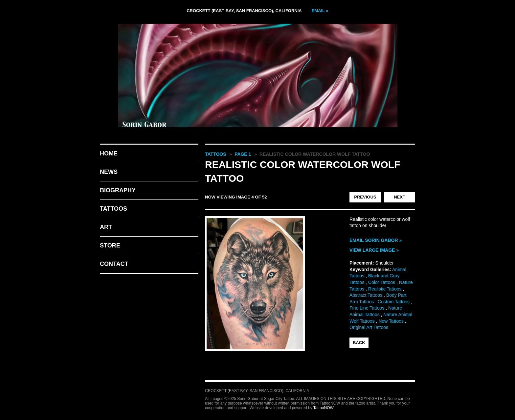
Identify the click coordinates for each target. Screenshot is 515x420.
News (109, 172)
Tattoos (113, 209)
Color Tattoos (382, 282)
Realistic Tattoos (385, 289)
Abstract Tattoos (366, 295)
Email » (320, 11)
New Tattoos (391, 321)
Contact (114, 264)
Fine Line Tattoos (367, 308)
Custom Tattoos (394, 302)
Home (109, 153)
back (359, 343)
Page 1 (243, 154)
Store (110, 245)
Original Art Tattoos (369, 327)
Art (106, 227)
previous (365, 197)
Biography (118, 190)
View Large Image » (374, 250)
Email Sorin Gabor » (376, 240)
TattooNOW (324, 408)
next (400, 197)
